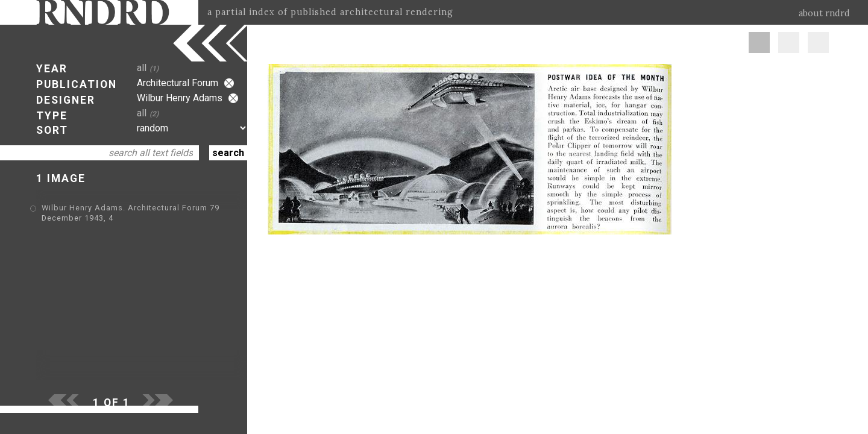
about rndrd (824, 13)
